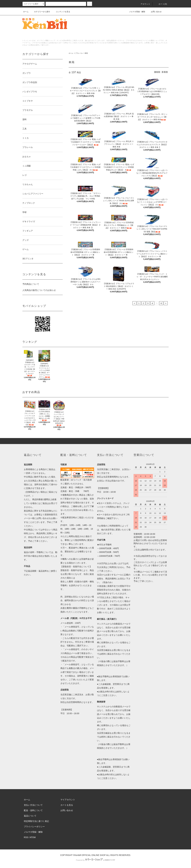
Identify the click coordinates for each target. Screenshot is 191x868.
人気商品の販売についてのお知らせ (39, 290)
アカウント (144, 4)
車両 (86, 53)
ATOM (33, 837)
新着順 (165, 72)
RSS (26, 837)
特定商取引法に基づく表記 (36, 821)
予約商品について (31, 284)
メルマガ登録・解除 (135, 12)
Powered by (95, 860)
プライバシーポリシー (34, 827)
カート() (161, 4)
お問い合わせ (154, 12)
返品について (30, 816)
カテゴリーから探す (40, 12)
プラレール (79, 53)
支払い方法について (33, 805)
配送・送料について (33, 810)
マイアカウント (68, 800)
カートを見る (67, 805)
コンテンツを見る (61, 12)
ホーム (26, 12)
